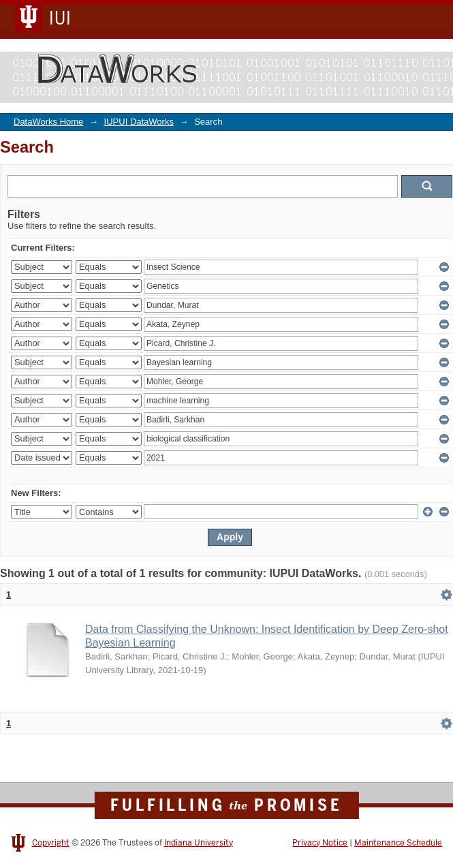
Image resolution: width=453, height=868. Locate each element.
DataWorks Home (48, 122)
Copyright (51, 843)
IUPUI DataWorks (139, 122)
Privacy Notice (320, 843)
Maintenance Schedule (398, 843)
